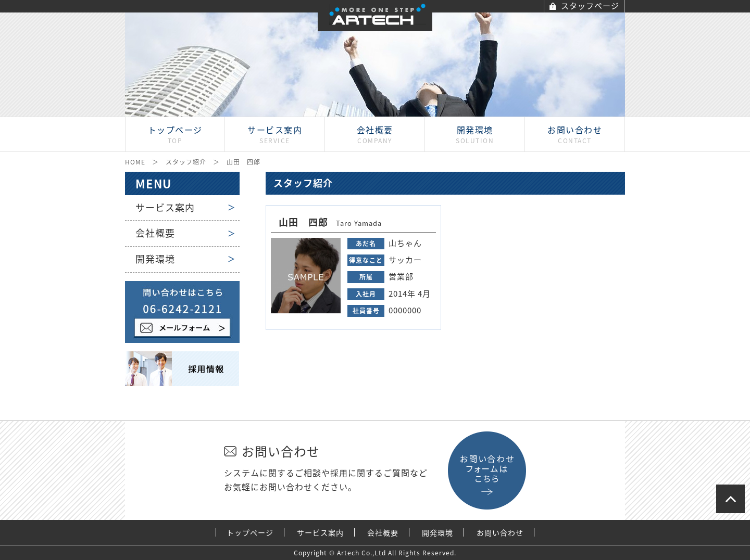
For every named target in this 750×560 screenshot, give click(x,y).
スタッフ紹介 (186, 162)
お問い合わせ (500, 533)
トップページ (250, 533)
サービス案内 (165, 207)
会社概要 (155, 233)
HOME (135, 162)
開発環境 (155, 259)
